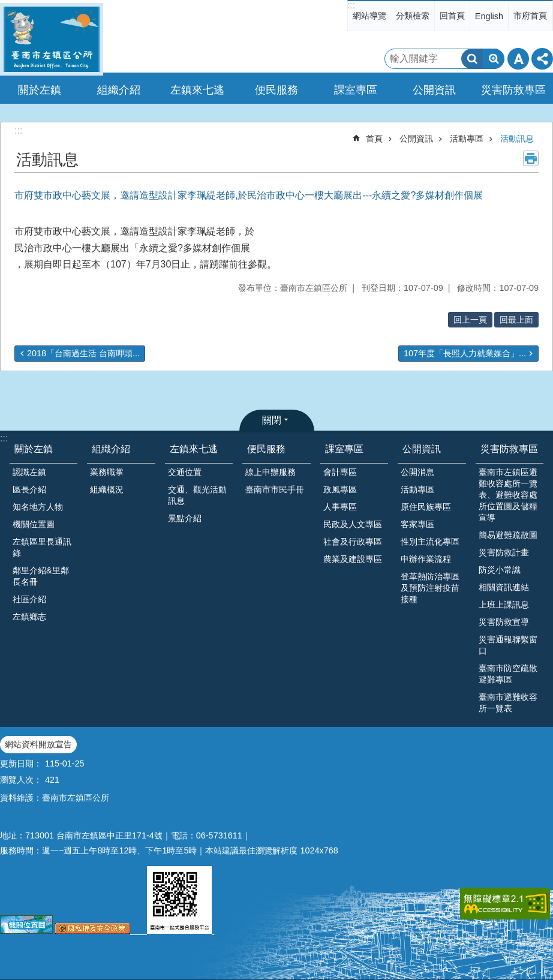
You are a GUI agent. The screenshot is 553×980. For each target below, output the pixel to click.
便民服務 (266, 449)
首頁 (374, 139)
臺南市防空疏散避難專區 (508, 674)
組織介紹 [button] (119, 90)
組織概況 (107, 489)
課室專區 (344, 449)
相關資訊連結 (504, 587)
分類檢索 (413, 16)
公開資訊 (416, 139)
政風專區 (340, 489)
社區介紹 (29, 599)
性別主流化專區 (430, 542)
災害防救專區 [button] (513, 90)
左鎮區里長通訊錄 (42, 547)
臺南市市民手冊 (275, 489)
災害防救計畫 (504, 552)
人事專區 (340, 507)
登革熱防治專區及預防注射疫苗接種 (430, 588)
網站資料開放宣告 (38, 744)
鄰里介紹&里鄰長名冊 (41, 576)
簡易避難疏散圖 (508, 535)
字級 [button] (518, 59)
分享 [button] (542, 59)
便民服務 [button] (276, 90)
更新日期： (21, 763)
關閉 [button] (272, 420)
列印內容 (531, 158)
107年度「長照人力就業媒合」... (465, 353)
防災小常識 (500, 570)
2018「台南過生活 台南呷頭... (83, 353)
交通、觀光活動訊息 (197, 495)
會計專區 (340, 472)
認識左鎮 (29, 472)
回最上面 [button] (516, 320)
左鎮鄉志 (29, 617)
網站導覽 (369, 16)
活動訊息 (517, 139)
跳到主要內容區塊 (6, 6)
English (489, 16)
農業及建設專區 (353, 559)
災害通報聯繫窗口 (508, 645)
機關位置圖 (34, 524)
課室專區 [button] (356, 90)
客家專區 (417, 524)
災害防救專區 (509, 449)
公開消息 (417, 472)
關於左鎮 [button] (40, 90)
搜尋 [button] (472, 59)
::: (351, 5)
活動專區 (467, 139)
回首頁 (452, 16)
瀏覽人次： (21, 780)
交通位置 (185, 472)
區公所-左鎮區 (52, 39)
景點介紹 (185, 518)
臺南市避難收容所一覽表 (508, 703)
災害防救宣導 (504, 622)
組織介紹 (111, 449)
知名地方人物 (38, 507)
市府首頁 (530, 16)
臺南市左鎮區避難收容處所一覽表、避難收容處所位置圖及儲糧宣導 (508, 495)
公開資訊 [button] (434, 90)
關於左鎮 (34, 449)
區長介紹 (29, 489)
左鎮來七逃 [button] (197, 90)
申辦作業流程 (426, 559)
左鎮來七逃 (194, 449)
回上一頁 (470, 320)
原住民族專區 (426, 507)
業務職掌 (107, 472)
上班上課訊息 (504, 605)
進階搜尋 (494, 59)
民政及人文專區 (353, 524)
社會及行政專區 (353, 542)
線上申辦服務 (271, 472)
